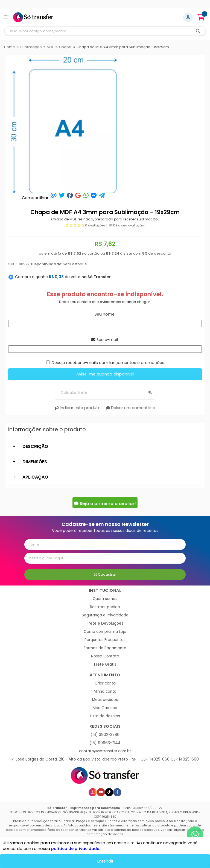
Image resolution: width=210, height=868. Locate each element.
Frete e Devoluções (105, 623)
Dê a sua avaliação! (127, 225)
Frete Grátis (105, 664)
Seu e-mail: (105, 340)
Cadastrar (105, 574)
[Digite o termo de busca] (98, 31)
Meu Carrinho (105, 708)
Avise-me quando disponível (105, 374)
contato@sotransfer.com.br (105, 751)
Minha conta (105, 691)
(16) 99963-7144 (105, 743)
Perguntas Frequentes (105, 640)
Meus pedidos (105, 700)
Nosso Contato (105, 656)
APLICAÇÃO (35, 477)
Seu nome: (105, 314)
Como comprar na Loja (105, 632)
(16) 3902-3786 (105, 735)
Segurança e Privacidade (105, 615)
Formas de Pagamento (105, 648)
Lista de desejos (105, 716)
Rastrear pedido (105, 607)
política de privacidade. (76, 849)
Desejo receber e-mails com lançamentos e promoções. (108, 363)
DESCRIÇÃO (35, 446)
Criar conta (105, 683)
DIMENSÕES (35, 462)
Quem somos (105, 599)
